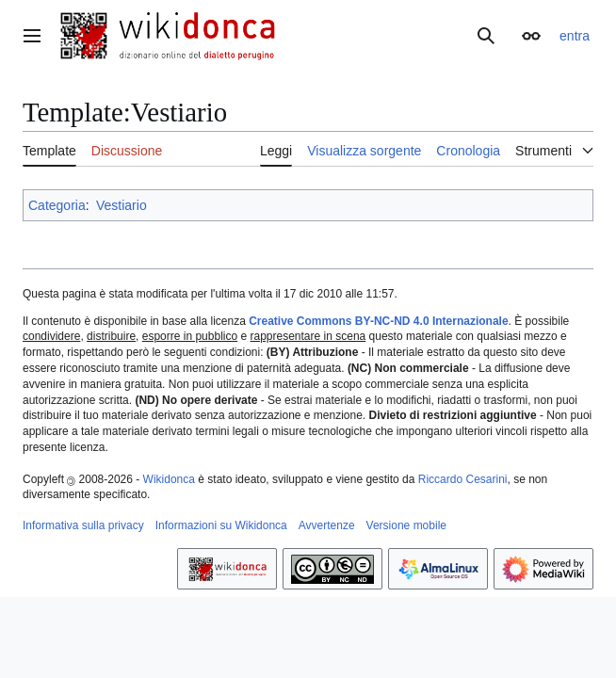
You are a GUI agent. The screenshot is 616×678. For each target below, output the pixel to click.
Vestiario (122, 205)
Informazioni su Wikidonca (221, 525)
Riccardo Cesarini (463, 479)
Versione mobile (406, 525)
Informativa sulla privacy (83, 525)
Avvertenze (327, 525)
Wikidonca (169, 479)
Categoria (57, 205)
